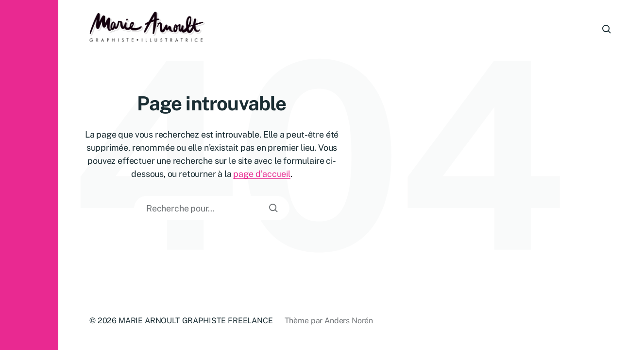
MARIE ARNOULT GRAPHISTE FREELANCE (196, 321)
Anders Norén (349, 321)
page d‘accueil (262, 174)
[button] (29, 175)
